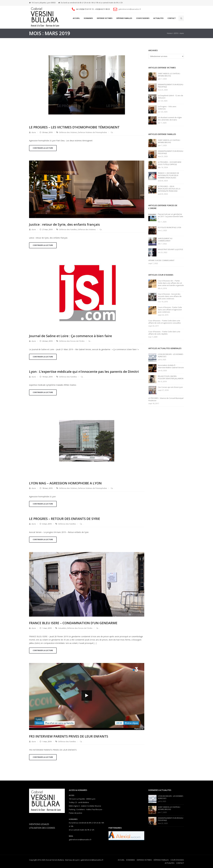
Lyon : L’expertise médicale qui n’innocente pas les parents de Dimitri (84, 371)
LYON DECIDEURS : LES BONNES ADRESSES (171, 355)
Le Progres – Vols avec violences (167, 108)
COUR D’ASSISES (143, 18)
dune (34, 132)
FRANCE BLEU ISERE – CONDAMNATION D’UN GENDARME (73, 623)
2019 (176, 33)
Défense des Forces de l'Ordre (72, 341)
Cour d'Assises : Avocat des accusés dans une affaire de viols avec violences (170, 296)
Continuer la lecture (43, 148)
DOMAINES (88, 18)
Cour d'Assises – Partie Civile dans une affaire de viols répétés (164, 333)
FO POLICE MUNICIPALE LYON (169, 227)
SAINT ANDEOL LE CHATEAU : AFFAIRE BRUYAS (169, 75)
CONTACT (172, 18)
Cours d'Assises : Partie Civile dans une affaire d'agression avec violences (170, 310)
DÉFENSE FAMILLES (124, 18)
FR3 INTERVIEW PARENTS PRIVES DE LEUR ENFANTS (69, 736)
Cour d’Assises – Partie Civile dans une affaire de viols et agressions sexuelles (165, 322)
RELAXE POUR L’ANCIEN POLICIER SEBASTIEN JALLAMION (171, 377)
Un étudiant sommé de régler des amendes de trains (170, 119)
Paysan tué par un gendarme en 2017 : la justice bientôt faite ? (170, 216)
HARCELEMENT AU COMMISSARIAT (165, 240)
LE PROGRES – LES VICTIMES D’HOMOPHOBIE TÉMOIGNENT (74, 127)
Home (169, 33)
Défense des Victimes (68, 132)
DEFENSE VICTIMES (105, 18)
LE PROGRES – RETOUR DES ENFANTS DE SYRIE (65, 519)
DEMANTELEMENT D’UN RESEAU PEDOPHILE (171, 86)
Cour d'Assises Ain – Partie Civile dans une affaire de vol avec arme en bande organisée (171, 283)
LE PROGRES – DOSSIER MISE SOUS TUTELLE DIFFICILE (170, 163)
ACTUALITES (158, 18)
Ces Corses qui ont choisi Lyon (170, 387)
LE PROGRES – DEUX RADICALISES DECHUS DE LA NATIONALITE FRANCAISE (169, 189)
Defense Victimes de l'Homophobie (92, 132)
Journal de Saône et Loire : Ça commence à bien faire (71, 336)
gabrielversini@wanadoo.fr (130, 9)
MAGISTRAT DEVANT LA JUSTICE (170, 249)
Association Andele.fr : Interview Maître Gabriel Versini (171, 366)
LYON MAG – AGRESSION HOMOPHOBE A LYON (65, 483)
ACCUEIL (76, 18)
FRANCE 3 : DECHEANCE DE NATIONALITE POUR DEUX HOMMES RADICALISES (168, 175)
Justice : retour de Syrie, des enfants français (64, 224)
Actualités (62, 628)
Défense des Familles (68, 229)
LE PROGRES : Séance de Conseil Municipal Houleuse (166, 399)
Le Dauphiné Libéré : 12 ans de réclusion (170, 97)
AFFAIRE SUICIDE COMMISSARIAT (161, 260)
